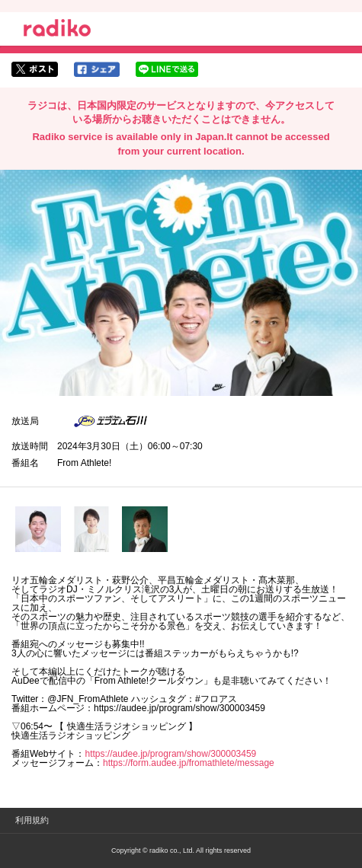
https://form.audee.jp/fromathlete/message (189, 763)
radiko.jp (57, 30)
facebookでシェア (97, 69)
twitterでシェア (35, 69)
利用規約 (32, 820)
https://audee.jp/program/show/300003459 (170, 754)
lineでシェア (167, 69)
